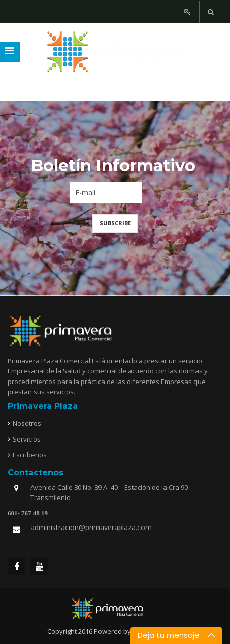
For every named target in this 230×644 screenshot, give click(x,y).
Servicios (27, 439)
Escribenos (30, 455)
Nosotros (27, 423)
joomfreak (115, 608)
